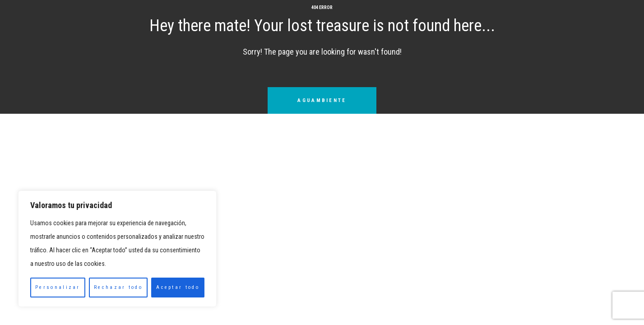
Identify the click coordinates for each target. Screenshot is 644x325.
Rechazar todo (118, 287)
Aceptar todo (178, 287)
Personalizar (58, 287)
